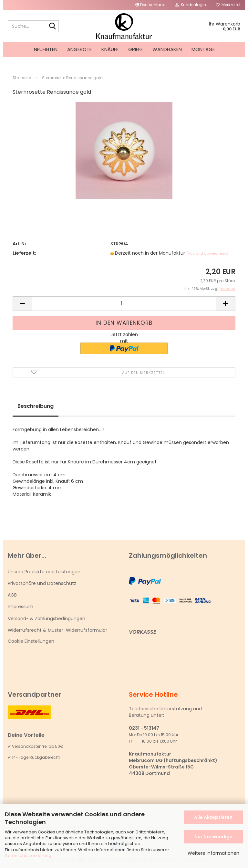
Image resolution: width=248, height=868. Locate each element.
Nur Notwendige (213, 837)
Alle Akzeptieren (213, 817)
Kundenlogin (191, 5)
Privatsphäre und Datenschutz (42, 583)
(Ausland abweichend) (207, 253)
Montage (203, 49)
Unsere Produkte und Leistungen (44, 572)
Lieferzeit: (24, 253)
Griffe (135, 49)
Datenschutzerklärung (28, 856)
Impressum (21, 607)
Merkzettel (228, 5)
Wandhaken (167, 49)
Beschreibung (36, 406)
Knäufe (110, 49)
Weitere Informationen (213, 853)
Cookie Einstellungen (31, 641)
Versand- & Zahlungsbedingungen (46, 619)
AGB (12, 595)
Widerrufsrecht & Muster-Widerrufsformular (57, 630)
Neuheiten (46, 49)
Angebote (79, 49)
